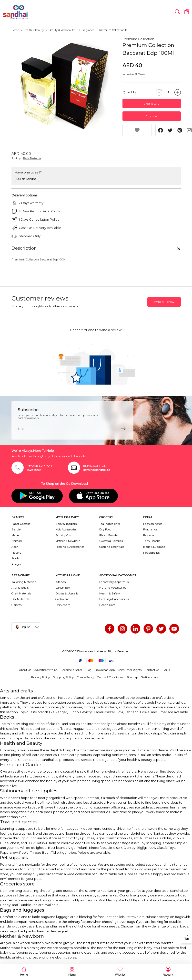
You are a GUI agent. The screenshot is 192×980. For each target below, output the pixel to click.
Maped (16, 535)
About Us (25, 670)
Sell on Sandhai (27, 179)
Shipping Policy (63, 677)
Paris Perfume (32, 158)
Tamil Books (152, 541)
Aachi (15, 547)
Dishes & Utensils (67, 593)
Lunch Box (63, 588)
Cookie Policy (86, 677)
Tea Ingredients (110, 524)
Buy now (152, 116)
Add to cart (152, 104)
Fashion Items (153, 524)
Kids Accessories (66, 529)
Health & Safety (110, 593)
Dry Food (105, 529)
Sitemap (132, 677)
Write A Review (164, 302)
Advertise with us (46, 670)
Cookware (62, 599)
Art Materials (20, 588)
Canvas (16, 605)
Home (15, 30)
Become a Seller (71, 670)
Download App (105, 670)
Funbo (16, 558)
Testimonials (149, 677)
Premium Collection (138, 39)
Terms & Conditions (110, 677)
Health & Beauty (34, 30)
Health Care (107, 605)
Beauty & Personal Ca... (63, 30)
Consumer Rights (130, 670)
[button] (177, 12)
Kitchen (61, 582)
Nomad (17, 541)
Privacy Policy (40, 677)
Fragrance (88, 30)
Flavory (16, 553)
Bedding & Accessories (114, 599)
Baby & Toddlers (66, 524)
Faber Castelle (21, 524)
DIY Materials (20, 599)
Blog (88, 670)
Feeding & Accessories (70, 547)
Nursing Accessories (113, 588)
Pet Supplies (151, 553)
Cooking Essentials (112, 547)
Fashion (149, 535)
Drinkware (63, 605)
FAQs (166, 670)
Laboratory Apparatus (114, 582)
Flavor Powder (109, 535)
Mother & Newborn (68, 541)
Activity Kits (63, 535)
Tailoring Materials (24, 582)
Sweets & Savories (111, 541)
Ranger (16, 564)
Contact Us (152, 670)
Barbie (16, 529)
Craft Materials (21, 593)
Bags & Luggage (154, 547)
